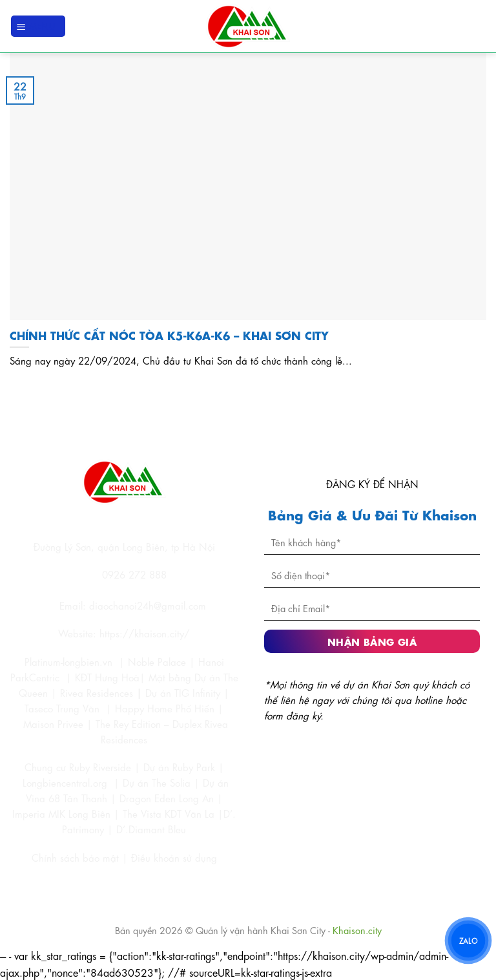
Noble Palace (157, 661)
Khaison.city (357, 930)
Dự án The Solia (157, 782)
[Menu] (38, 26)
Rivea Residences (97, 692)
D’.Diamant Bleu (151, 829)
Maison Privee (53, 723)
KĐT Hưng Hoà (107, 677)
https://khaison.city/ (145, 633)
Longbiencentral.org (65, 782)
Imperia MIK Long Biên (61, 813)
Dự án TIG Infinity (183, 692)
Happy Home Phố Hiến (165, 708)
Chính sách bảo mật (77, 857)
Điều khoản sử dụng (174, 857)
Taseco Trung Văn (62, 708)
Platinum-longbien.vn (68, 661)
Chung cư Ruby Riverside (78, 767)
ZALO (468, 940)
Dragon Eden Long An (167, 798)
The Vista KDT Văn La (169, 813)
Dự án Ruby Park (179, 767)
